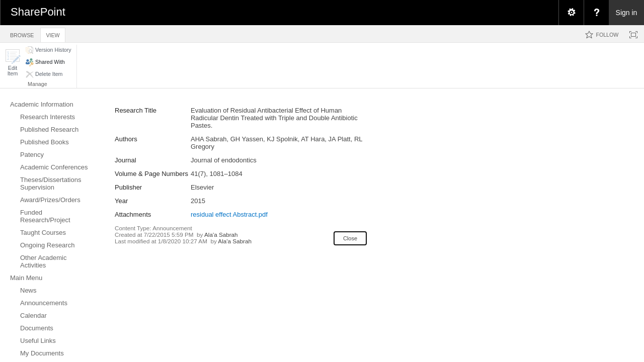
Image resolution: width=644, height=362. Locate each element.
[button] (13, 63)
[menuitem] (571, 13)
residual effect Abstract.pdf (229, 214)
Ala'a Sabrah (221, 235)
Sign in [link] (627, 13)
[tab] (22, 33)
